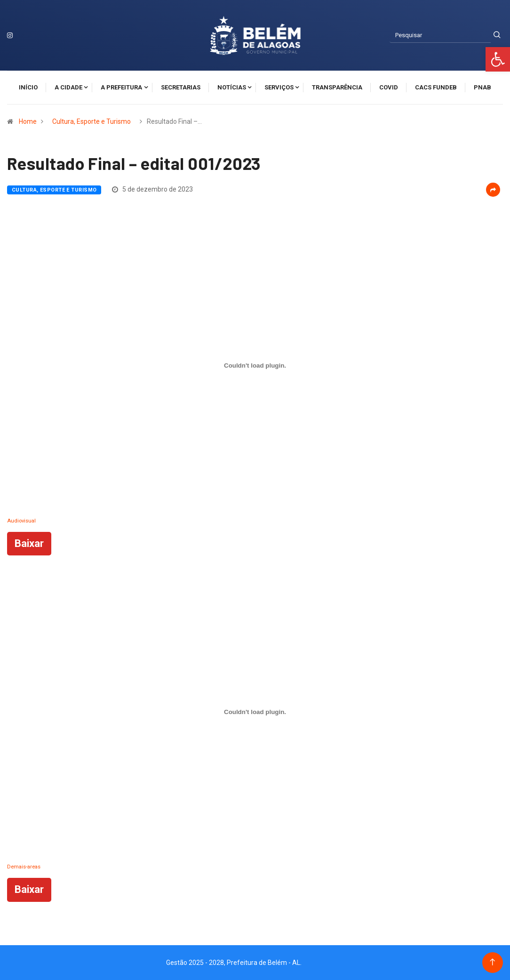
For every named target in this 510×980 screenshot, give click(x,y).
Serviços (279, 87)
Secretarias (181, 87)
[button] (498, 59)
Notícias (232, 87)
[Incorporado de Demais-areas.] (255, 712)
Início (28, 87)
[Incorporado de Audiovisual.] (255, 366)
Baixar (29, 543)
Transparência (337, 87)
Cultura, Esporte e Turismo (92, 121)
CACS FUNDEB (436, 87)
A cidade (68, 87)
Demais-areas (24, 867)
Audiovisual (21, 521)
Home (28, 121)
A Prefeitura (121, 87)
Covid (389, 87)
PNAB (482, 87)
